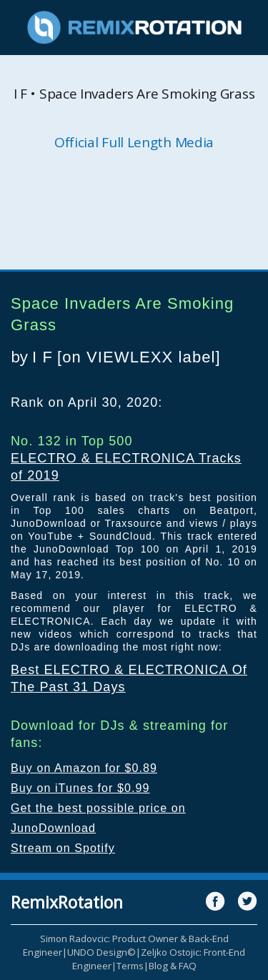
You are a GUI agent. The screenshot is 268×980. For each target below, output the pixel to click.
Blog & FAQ (173, 966)
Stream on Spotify (63, 848)
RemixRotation (67, 902)
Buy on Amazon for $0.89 (84, 768)
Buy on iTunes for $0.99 (80, 788)
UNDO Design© (101, 952)
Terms (130, 966)
